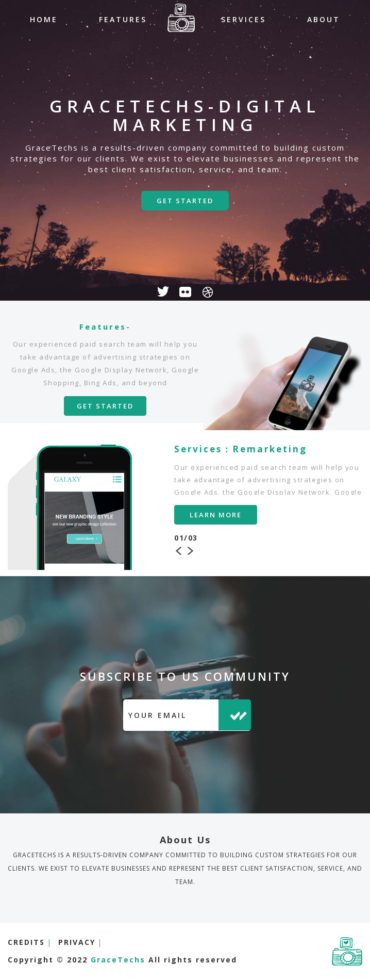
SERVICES (243, 19)
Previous (179, 550)
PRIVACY (77, 942)
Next (191, 550)
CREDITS (26, 942)
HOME (44, 19)
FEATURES (123, 19)
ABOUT (324, 19)
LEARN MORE (216, 515)
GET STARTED (185, 201)
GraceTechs (120, 960)
